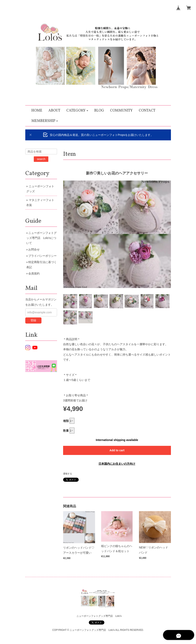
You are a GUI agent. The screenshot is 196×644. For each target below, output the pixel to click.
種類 (66, 421)
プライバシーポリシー (42, 256)
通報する (68, 474)
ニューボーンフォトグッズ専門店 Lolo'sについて (42, 238)
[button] (77, 111)
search (41, 159)
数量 (66, 431)
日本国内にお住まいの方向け (117, 464)
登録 (33, 320)
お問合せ (34, 249)
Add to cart (117, 450)
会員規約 (34, 273)
